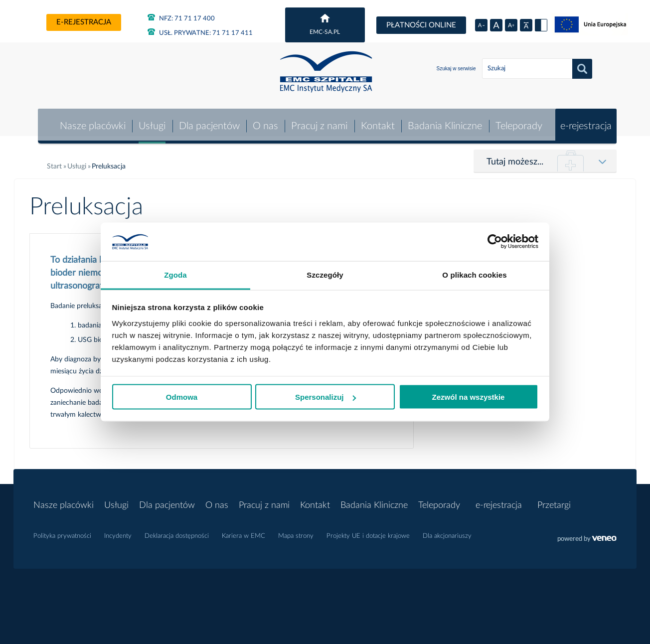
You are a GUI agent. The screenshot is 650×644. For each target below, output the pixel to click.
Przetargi (554, 501)
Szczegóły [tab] (325, 274)
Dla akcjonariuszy (447, 532)
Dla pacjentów (208, 122)
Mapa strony (296, 532)
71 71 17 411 (200, 33)
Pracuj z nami (319, 122)
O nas (264, 122)
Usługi (151, 122)
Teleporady (518, 122)
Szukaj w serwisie (456, 69)
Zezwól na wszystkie (469, 397)
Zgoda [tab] (175, 274)
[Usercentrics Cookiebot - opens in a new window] (495, 242)
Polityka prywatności (62, 532)
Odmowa (182, 397)
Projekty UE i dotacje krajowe (368, 532)
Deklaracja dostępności (177, 532)
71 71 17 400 (181, 19)
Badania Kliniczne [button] (445, 122)
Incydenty (118, 532)
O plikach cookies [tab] (474, 274)
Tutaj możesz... (515, 158)
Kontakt (377, 122)
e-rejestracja (84, 22)
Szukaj (582, 69)
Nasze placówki (91, 122)
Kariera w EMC (244, 532)
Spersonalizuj (325, 397)
